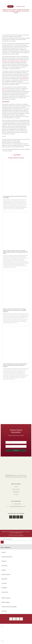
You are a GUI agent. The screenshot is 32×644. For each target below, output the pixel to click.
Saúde (4, 570)
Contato (4, 611)
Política (4, 561)
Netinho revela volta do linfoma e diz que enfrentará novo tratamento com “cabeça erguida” (15, 310)
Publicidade (5, 602)
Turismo (4, 583)
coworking (5, 90)
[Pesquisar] (2, 542)
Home (4, 552)
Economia (5, 592)
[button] (11, 517)
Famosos (4, 566)
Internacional (6, 574)
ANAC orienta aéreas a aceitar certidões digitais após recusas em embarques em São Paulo (16, 252)
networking (22, 79)
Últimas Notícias (7, 557)
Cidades (4, 588)
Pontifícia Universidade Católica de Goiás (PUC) (14, 61)
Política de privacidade (9, 607)
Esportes (4, 579)
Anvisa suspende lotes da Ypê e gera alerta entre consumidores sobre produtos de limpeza (15, 365)
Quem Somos (6, 598)
